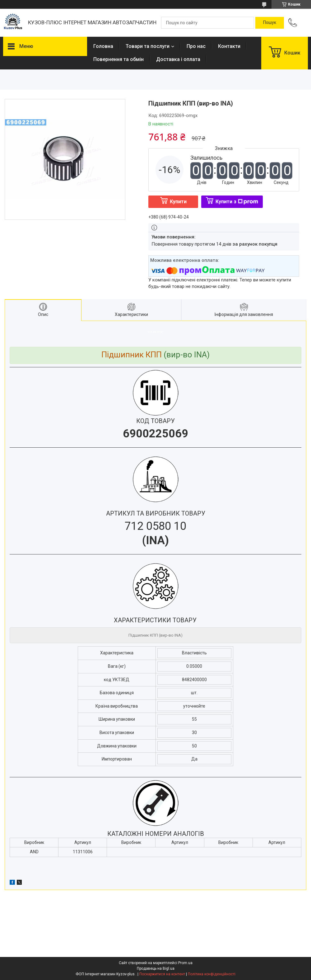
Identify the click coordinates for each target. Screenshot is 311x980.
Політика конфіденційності (212, 974)
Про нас (196, 46)
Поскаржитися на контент (162, 974)
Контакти (229, 46)
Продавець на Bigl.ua (156, 968)
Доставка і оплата (178, 59)
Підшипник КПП (132, 355)
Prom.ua (185, 963)
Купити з (237, 202)
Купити (178, 202)
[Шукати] (270, 23)
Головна (103, 46)
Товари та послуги (148, 46)
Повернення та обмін (118, 59)
